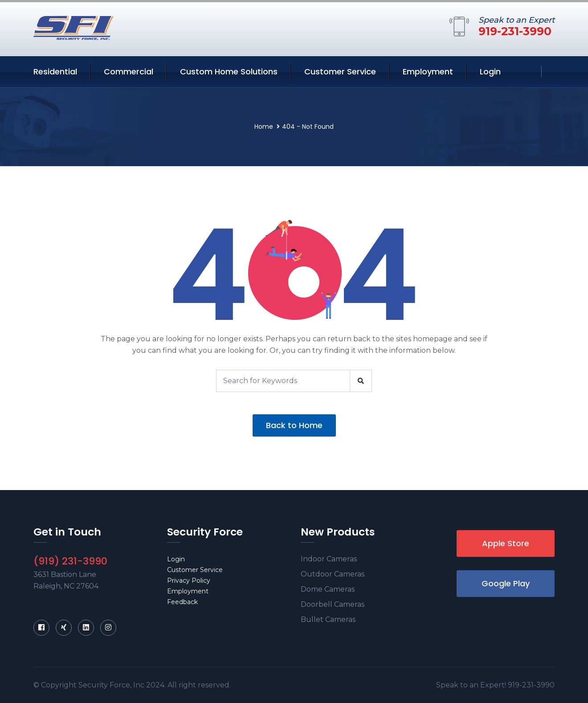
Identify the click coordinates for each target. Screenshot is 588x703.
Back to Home (294, 425)
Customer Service (340, 72)
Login (490, 72)
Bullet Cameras (328, 619)
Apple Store (506, 543)
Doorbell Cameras (333, 604)
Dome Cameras (328, 589)
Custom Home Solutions (229, 72)
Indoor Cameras (329, 559)
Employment (428, 72)
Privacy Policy (189, 580)
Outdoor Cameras (333, 574)
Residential (55, 72)
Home (264, 127)
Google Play (506, 583)
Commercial (129, 72)
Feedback (182, 602)
